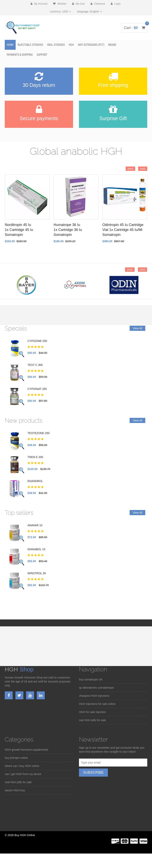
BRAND (112, 45)
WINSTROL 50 (37, 573)
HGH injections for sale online (97, 704)
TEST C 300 (35, 365)
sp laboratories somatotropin (96, 688)
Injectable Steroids (30, 45)
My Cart (78, 4)
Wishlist (60, 4)
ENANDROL (35, 481)
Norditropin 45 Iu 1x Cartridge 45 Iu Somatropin (19, 230)
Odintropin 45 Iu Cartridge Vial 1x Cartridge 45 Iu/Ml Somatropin (123, 230)
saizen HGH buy (15, 790)
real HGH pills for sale (92, 720)
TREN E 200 (35, 457)
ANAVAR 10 (35, 525)
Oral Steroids (56, 45)
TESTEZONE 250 (38, 433)
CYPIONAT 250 (37, 389)
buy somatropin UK (91, 679)
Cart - (134, 28)
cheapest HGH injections (94, 696)
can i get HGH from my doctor (23, 774)
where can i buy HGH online (22, 766)
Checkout (98, 4)
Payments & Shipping (20, 55)
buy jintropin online (16, 758)
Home (10, 45)
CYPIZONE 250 (37, 341)
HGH (71, 45)
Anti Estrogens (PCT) (91, 45)
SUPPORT (42, 55)
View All (137, 328)
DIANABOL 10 (36, 549)
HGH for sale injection (92, 712)
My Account (39, 4)
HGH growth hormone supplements (26, 750)
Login (116, 4)
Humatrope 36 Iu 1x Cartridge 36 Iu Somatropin (68, 230)
